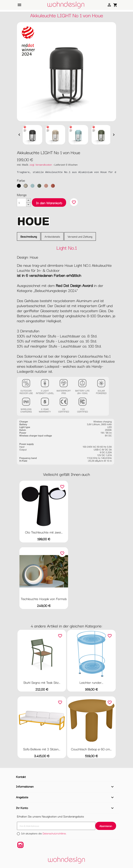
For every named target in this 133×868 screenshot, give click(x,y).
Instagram (20, 845)
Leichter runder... (91, 682)
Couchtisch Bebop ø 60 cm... (91, 749)
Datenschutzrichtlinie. (55, 833)
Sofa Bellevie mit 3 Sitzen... (42, 749)
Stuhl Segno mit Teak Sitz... (42, 682)
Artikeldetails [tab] (52, 236)
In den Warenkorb (49, 203)
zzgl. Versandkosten (41, 164)
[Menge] (22, 202)
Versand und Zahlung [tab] (80, 236)
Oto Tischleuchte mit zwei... (44, 532)
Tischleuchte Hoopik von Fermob (44, 599)
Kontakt (21, 777)
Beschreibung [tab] (29, 236)
